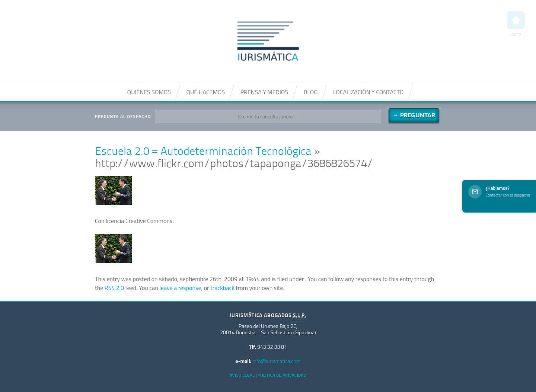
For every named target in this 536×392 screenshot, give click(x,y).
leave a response (180, 288)
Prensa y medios (264, 92)
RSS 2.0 (114, 288)
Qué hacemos (205, 92)
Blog (311, 92)
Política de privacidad (282, 375)
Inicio (516, 24)
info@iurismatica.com (276, 361)
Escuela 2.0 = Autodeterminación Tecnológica (203, 152)
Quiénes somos (149, 92)
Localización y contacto (368, 92)
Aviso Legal (242, 375)
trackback (222, 288)
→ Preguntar (414, 115)
